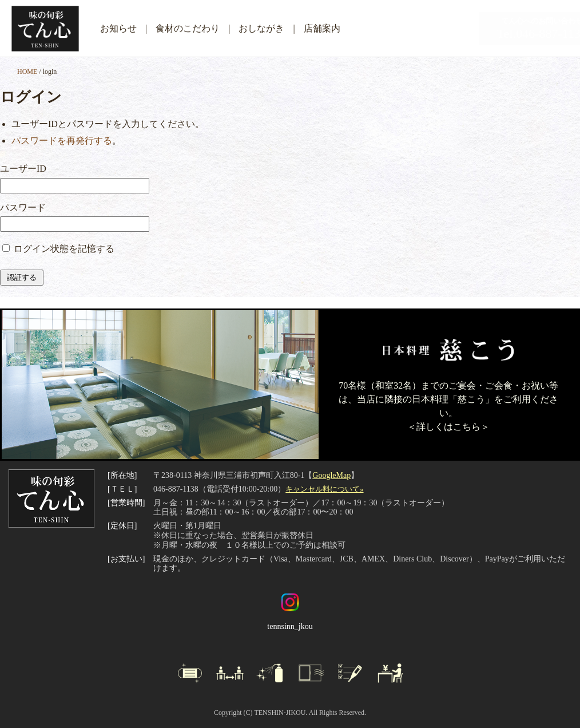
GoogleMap (331, 475)
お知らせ (118, 28)
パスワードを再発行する (62, 141)
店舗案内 (322, 28)
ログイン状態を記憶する (64, 249)
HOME (27, 72)
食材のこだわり (188, 28)
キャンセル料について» (324, 489)
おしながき (261, 28)
